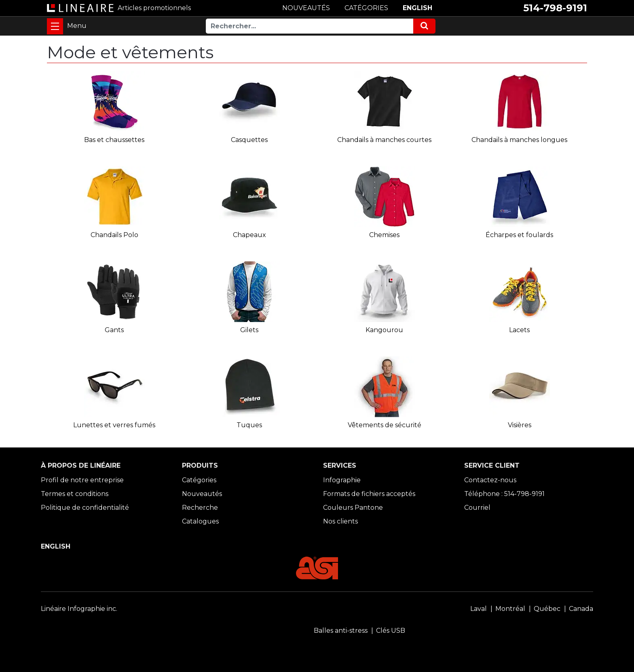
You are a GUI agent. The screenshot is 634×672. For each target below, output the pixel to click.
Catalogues (200, 521)
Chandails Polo (114, 235)
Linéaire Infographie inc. (79, 609)
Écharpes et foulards (519, 235)
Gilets (249, 330)
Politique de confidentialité (85, 508)
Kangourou (384, 330)
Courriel (477, 508)
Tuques (249, 425)
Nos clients (340, 521)
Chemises (384, 235)
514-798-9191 (555, 8)
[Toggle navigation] (55, 26)
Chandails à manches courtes (384, 140)
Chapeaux (249, 235)
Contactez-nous (490, 480)
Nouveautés (202, 494)
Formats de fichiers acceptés (369, 494)
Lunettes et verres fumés (114, 425)
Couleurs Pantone (353, 508)
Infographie (342, 480)
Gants (114, 330)
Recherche (200, 508)
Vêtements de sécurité (385, 425)
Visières (520, 425)
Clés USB (391, 631)
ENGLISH (417, 8)
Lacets (519, 330)
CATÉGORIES (366, 8)
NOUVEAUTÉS (306, 8)
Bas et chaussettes (114, 140)
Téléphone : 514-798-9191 (504, 494)
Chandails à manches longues (519, 140)
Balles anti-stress (341, 631)
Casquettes (249, 140)
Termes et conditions (75, 494)
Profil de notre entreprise (82, 480)
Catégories (199, 480)
